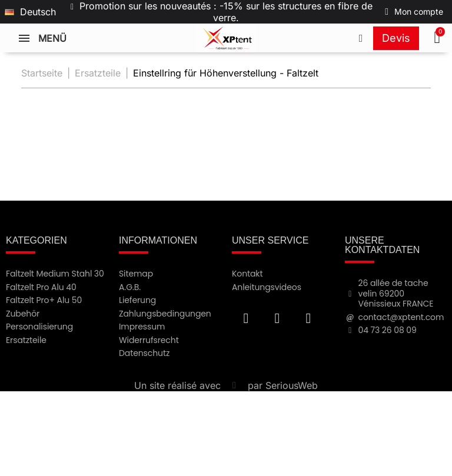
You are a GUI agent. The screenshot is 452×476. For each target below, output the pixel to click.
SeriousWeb (292, 385)
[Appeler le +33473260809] (361, 38)
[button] (438, 38)
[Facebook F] (246, 318)
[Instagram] (308, 318)
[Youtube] (277, 318)
